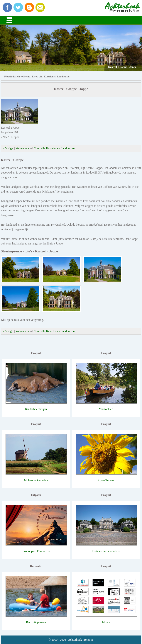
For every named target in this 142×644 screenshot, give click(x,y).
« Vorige (8, 148)
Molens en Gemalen (36, 480)
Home (27, 77)
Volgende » (22, 148)
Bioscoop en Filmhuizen (36, 551)
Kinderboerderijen (36, 409)
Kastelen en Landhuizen (106, 551)
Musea (106, 622)
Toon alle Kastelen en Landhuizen (54, 148)
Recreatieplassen (36, 622)
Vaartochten (106, 409)
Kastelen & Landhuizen (57, 77)
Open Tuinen (106, 480)
